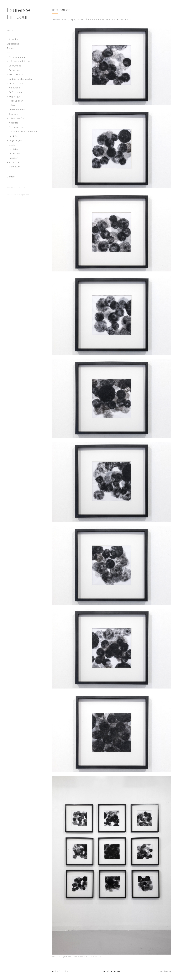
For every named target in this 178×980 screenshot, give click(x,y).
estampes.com (23, 195)
